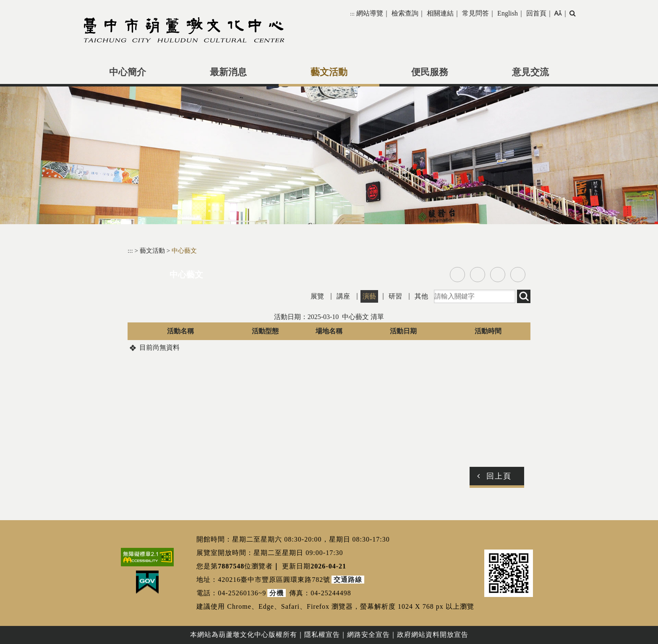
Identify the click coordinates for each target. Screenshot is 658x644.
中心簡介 (128, 72)
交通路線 (348, 580)
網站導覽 (370, 13)
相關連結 (440, 13)
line (498, 275)
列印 (518, 275)
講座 (343, 296)
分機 (277, 593)
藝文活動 (329, 72)
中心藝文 (184, 250)
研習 (395, 296)
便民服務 (430, 72)
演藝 (369, 296)
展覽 (317, 296)
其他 (421, 296)
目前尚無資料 (159, 347)
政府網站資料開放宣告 (433, 635)
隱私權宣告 (322, 635)
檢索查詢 (405, 13)
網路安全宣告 (368, 635)
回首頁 (536, 13)
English (508, 13)
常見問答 (475, 13)
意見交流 (530, 72)
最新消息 (228, 72)
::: (352, 14)
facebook (457, 275)
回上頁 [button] (499, 476)
